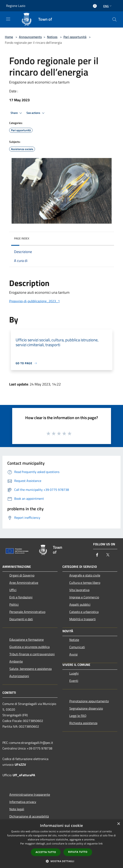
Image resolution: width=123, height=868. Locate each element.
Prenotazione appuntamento (89, 701)
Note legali (17, 809)
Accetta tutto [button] (46, 852)
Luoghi (74, 673)
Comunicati (77, 647)
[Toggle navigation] (8, 19)
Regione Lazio (16, 6)
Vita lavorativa (79, 590)
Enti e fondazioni (21, 597)
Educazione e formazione (27, 640)
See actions (36, 113)
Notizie (74, 640)
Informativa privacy (23, 802)
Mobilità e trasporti (83, 619)
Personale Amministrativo (27, 612)
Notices (52, 37)
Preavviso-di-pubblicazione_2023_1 (34, 301)
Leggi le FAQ (78, 716)
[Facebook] (97, 555)
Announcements (30, 37)
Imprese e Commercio (84, 597)
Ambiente (16, 661)
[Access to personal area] (95, 6)
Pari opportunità (75, 37)
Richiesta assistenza (83, 723)
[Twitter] (108, 555)
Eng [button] (108, 6)
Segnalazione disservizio (86, 708)
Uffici (13, 590)
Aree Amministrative (24, 583)
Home (9, 37)
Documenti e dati (21, 619)
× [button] (118, 824)
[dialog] (61, 844)
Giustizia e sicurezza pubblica (29, 647)
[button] (62, 861)
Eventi (74, 681)
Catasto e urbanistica (84, 612)
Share (17, 113)
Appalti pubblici (80, 604)
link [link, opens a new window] (101, 844)
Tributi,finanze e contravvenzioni (32, 654)
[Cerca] (114, 19)
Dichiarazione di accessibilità (29, 816)
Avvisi (73, 654)
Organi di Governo (22, 575)
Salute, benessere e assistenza (30, 669)
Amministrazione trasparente (30, 794)
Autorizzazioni (19, 676)
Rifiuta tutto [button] (78, 852)
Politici (14, 604)
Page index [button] (22, 238)
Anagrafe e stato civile (85, 575)
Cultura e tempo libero (85, 583)
